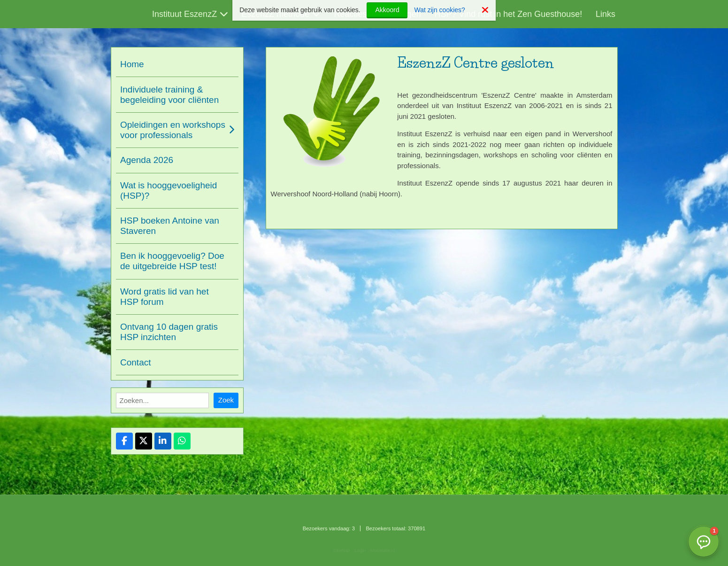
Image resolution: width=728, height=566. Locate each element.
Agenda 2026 (147, 160)
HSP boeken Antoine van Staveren (170, 226)
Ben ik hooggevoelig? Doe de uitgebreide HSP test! (172, 261)
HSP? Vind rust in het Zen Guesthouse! (508, 14)
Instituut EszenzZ (184, 14)
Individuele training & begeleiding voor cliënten (169, 95)
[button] (704, 542)
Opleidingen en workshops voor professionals (173, 130)
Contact (135, 362)
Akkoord (387, 10)
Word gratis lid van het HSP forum (165, 297)
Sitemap (342, 550)
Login (360, 550)
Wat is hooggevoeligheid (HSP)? (169, 190)
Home (132, 64)
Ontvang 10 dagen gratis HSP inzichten (169, 332)
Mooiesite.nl (383, 550)
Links (605, 14)
